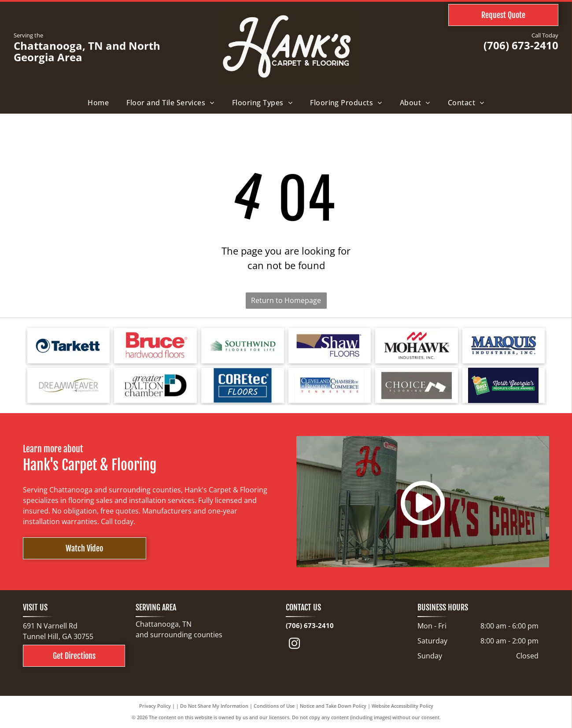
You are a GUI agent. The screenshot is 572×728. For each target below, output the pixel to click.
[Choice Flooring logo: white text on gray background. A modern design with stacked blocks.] (417, 385)
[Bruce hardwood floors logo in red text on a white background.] (155, 346)
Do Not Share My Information (214, 706)
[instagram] (294, 645)
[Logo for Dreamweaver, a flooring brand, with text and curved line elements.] (69, 385)
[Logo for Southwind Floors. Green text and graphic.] (243, 346)
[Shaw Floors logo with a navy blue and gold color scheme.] (330, 346)
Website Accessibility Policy (402, 706)
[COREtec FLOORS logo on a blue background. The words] (243, 385)
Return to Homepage (286, 300)
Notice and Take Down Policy (333, 706)
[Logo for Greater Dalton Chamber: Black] (155, 385)
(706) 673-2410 (521, 45)
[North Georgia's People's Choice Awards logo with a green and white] (504, 385)
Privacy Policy (155, 706)
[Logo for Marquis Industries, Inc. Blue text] (504, 346)
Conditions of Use (274, 706)
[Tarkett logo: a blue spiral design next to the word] (69, 346)
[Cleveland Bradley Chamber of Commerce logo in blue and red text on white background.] (330, 385)
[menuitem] (98, 103)
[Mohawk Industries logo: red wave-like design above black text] (417, 346)
